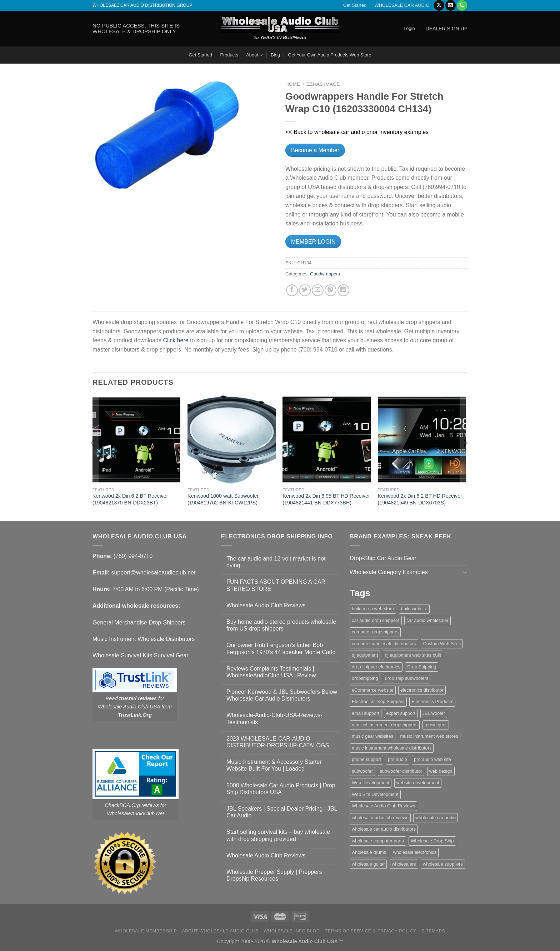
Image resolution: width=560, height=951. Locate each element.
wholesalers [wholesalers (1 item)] (404, 864)
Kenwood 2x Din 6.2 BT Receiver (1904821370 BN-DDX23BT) (130, 499)
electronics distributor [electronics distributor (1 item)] (422, 690)
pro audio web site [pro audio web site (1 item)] (432, 759)
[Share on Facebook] (292, 290)
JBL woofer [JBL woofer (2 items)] (434, 713)
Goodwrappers (325, 274)
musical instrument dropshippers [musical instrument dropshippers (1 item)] (385, 725)
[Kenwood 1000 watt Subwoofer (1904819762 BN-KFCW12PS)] (232, 440)
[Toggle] (465, 572)
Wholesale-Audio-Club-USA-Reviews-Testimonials (274, 718)
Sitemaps (433, 931)
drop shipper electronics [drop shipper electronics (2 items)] (376, 667)
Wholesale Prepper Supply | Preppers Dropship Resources (274, 875)
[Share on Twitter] (305, 290)
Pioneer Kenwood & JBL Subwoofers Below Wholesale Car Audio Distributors (282, 695)
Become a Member (315, 150)
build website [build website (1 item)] (414, 609)
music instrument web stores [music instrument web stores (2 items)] (429, 736)
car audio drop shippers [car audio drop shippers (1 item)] (376, 620)
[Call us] (462, 5)
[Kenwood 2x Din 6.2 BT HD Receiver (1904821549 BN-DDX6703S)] (422, 440)
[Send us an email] (451, 5)
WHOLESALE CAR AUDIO (402, 5)
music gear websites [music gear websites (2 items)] (372, 736)
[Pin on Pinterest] (331, 290)
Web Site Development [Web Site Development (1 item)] (375, 794)
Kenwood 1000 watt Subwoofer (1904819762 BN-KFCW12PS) (223, 499)
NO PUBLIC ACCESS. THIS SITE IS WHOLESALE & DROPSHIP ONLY (136, 28)
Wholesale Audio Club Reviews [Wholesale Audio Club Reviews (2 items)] (383, 806)
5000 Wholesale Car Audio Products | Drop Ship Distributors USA (281, 789)
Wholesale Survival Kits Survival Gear (141, 655)
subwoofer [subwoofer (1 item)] (362, 771)
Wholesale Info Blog (292, 931)
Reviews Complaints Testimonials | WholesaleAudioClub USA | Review (271, 672)
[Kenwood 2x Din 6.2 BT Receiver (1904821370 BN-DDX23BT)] (137, 440)
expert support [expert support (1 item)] (401, 713)
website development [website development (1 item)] (418, 783)
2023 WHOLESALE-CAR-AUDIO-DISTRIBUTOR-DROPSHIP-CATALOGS (278, 742)
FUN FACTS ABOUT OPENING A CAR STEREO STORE (276, 585)
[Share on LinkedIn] (343, 290)
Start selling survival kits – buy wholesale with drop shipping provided (278, 835)
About (254, 55)
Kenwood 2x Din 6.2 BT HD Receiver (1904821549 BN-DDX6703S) (420, 499)
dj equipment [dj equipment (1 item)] (365, 655)
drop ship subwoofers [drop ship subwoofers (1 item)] (407, 678)
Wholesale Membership (146, 931)
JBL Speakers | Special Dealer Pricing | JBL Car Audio (282, 812)
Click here (176, 340)
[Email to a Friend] (318, 290)
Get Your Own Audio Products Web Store (329, 55)
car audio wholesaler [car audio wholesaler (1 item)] (427, 620)
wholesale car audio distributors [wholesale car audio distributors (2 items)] (384, 829)
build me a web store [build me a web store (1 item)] (373, 609)
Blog (275, 55)
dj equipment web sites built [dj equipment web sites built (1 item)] (413, 655)
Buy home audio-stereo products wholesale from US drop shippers (281, 625)
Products (229, 55)
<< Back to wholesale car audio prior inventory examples (357, 132)
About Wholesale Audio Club (220, 931)
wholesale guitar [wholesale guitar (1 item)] (368, 864)
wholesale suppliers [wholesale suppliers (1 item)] (443, 864)
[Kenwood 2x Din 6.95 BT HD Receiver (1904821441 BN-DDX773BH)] (327, 440)
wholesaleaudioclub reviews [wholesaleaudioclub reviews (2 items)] (380, 818)
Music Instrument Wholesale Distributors (144, 639)
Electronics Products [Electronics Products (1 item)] (432, 701)
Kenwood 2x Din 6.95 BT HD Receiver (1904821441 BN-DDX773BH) (326, 499)
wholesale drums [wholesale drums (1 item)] (369, 852)
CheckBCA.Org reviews (132, 805)
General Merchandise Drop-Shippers (139, 623)
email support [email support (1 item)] (366, 713)
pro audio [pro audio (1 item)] (397, 759)
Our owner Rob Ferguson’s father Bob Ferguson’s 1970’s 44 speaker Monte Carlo (281, 648)
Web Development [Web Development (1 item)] (371, 783)
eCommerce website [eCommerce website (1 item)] (373, 690)
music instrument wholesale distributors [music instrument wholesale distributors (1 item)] (392, 748)
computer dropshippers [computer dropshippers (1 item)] (375, 632)
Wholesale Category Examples (389, 572)
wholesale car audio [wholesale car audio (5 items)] (436, 818)
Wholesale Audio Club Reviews (266, 605)
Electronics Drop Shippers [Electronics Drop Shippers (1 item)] (378, 701)
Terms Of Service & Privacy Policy (371, 931)
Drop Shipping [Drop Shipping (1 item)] (422, 667)
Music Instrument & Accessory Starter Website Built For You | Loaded (274, 765)
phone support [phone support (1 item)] (366, 759)
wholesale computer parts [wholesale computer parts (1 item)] (378, 841)
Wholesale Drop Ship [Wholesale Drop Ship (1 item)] (432, 841)
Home (293, 84)
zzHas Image (323, 84)
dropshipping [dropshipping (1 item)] (365, 678)
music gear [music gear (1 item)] (436, 725)
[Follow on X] (439, 5)
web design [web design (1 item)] (441, 771)
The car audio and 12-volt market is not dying (276, 562)
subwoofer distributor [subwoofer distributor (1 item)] (401, 771)
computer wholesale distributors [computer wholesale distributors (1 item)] (384, 644)
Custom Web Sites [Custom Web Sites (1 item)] (442, 644)
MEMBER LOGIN (313, 242)
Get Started (355, 5)
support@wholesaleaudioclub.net (153, 572)
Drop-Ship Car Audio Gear (383, 558)
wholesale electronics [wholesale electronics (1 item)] (415, 852)
